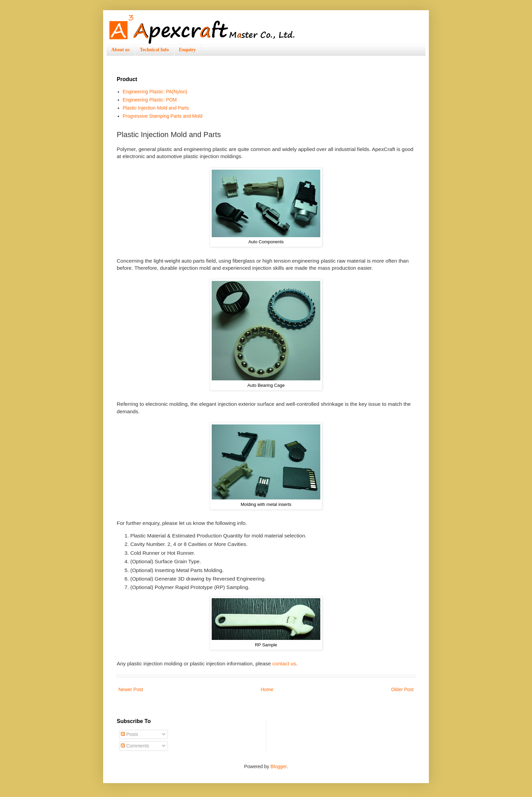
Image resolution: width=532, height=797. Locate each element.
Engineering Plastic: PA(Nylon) (155, 92)
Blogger (278, 766)
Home (267, 689)
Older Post (402, 689)
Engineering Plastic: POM (150, 100)
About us (120, 50)
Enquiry (188, 50)
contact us (284, 663)
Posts (129, 734)
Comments (135, 746)
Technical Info (154, 50)
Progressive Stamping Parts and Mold (163, 116)
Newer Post (131, 689)
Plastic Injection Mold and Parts (156, 108)
